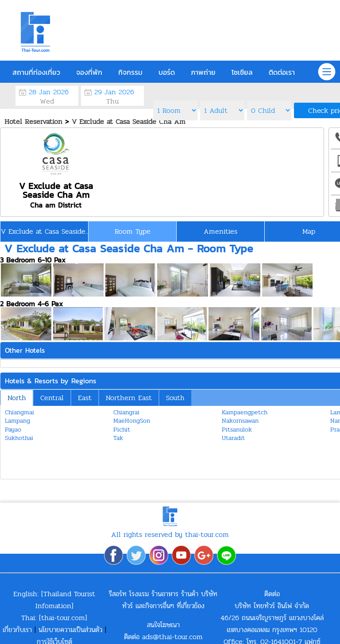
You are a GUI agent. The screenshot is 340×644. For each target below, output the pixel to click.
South (175, 398)
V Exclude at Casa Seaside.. (44, 231)
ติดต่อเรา (282, 72)
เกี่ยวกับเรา (17, 630)
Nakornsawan (240, 421)
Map (309, 231)
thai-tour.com (63, 618)
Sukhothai (19, 438)
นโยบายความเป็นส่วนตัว (70, 630)
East (85, 398)
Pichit (122, 430)
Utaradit (233, 438)
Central (52, 398)
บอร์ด (167, 72)
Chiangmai (19, 412)
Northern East (129, 398)
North (17, 398)
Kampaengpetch (245, 412)
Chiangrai (126, 412)
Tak (118, 438)
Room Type (133, 231)
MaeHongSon (132, 421)
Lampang (17, 421)
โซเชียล (242, 72)
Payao (13, 430)
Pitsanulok (237, 430)
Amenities (220, 231)
